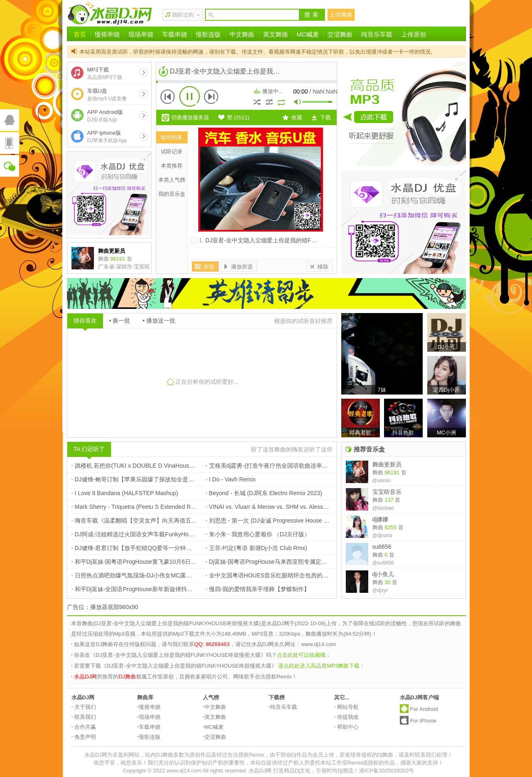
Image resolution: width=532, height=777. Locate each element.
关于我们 (84, 707)
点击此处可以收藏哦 (301, 655)
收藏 (297, 117)
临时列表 (172, 137)
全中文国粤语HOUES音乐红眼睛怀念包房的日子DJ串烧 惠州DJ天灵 (296, 575)
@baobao (383, 508)
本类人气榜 (172, 180)
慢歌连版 (208, 34)
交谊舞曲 (340, 34)
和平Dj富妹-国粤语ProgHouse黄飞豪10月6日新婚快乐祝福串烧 (154, 562)
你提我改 (347, 717)
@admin (382, 481)
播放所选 (242, 267)
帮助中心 (347, 727)
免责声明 (84, 737)
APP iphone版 (107, 137)
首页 (80, 34)
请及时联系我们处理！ (426, 755)
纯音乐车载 (377, 34)
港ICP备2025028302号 (387, 771)
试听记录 (172, 152)
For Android (424, 709)
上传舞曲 (341, 15)
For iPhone (424, 721)
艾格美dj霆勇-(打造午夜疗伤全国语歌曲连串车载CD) (275, 466)
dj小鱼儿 (383, 574)
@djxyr (380, 590)
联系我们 (84, 717)
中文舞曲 (242, 34)
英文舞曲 (276, 34)
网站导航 (347, 707)
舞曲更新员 (387, 464)
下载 (325, 117)
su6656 (382, 547)
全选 (209, 267)
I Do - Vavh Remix (231, 479)
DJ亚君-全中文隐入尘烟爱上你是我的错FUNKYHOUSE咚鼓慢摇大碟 (294, 240)
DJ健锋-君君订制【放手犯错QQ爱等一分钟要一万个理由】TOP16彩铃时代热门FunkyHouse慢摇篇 (201, 548)
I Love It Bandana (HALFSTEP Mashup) (125, 493)
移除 (323, 267)
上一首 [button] (168, 96)
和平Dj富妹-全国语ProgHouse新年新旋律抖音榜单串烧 (144, 589)
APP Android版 (105, 116)
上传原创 (414, 34)
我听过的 (183, 15)
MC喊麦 (308, 34)
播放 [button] (190, 96)
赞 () (238, 117)
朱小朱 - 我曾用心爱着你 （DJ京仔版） (258, 534)
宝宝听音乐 (387, 492)
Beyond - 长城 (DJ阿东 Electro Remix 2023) (264, 493)
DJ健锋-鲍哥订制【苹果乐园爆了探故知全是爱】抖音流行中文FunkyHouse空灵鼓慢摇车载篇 (193, 479)
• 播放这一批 (159, 321)
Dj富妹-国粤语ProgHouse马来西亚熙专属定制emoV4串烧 (281, 562)
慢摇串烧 (107, 34)
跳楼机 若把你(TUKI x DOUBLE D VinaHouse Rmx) (140, 466)
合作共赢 (84, 727)
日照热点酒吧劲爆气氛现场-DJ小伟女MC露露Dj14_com (145, 575)
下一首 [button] (211, 96)
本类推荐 (172, 166)
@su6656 (383, 563)
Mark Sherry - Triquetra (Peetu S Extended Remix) (138, 507)
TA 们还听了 (89, 449)
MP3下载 (105, 73)
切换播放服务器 (190, 117)
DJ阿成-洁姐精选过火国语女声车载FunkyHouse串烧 (140, 534)
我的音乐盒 (172, 194)
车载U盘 (107, 95)
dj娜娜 (381, 519)
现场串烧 (141, 34)
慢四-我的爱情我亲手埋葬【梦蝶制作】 (258, 589)
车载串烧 (175, 34)
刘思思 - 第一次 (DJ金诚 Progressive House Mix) (270, 520)
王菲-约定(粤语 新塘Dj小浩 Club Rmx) (257, 548)
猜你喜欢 (85, 321)
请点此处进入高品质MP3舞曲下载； (321, 666)
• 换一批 (120, 321)
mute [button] (298, 103)
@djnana (382, 535)
